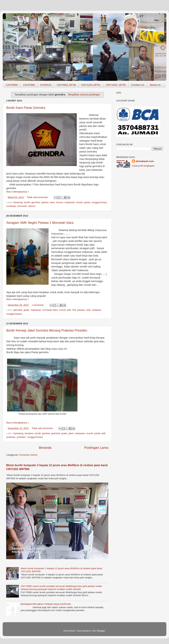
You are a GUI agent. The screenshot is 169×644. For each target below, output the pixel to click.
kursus (60, 202)
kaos (52, 202)
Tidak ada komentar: (38, 197)
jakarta (45, 202)
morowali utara (50, 310)
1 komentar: (38, 305)
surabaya (11, 206)
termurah (22, 206)
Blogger (101, 631)
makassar (70, 202)
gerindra (36, 202)
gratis (26, 310)
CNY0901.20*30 (66, 85)
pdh (69, 310)
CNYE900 (12, 85)
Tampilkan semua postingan (84, 95)
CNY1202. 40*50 (116, 85)
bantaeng (18, 433)
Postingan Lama (96, 448)
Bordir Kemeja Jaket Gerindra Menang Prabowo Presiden (47, 330)
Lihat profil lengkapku (143, 166)
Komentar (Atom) (28, 455)
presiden (21, 437)
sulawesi (96, 310)
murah (79, 202)
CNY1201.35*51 (91, 85)
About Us (155, 85)
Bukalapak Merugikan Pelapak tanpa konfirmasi (46, 604)
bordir (27, 202)
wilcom (32, 206)
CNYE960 (29, 85)
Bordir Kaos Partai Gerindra (26, 108)
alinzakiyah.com (145, 161)
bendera (29, 433)
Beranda (45, 448)
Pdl (74, 310)
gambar (46, 433)
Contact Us (138, 85)
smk (88, 310)
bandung (18, 202)
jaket (71, 433)
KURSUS (46, 85)
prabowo (11, 437)
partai (87, 202)
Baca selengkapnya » (18, 192)
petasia (81, 310)
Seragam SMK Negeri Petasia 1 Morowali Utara (40, 223)
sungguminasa (99, 202)
